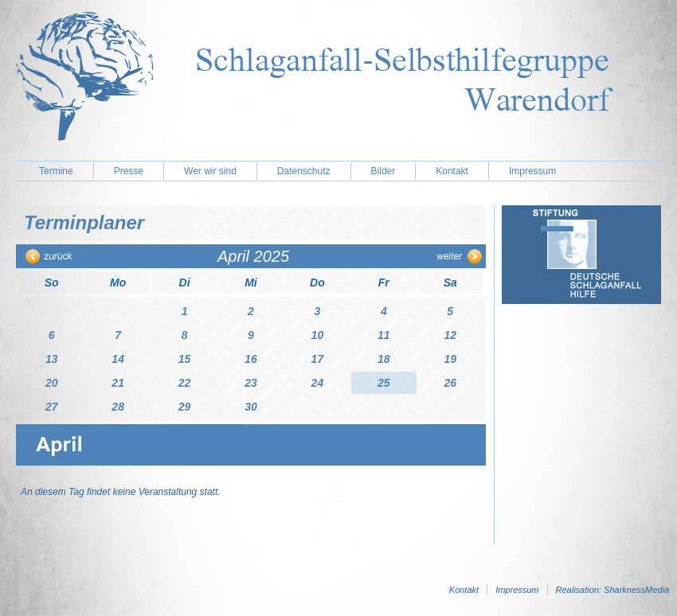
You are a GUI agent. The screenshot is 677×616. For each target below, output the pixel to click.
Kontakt (452, 171)
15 (185, 359)
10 (318, 335)
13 (52, 359)
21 (118, 383)
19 (450, 359)
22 (185, 383)
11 (384, 335)
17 (318, 359)
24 (318, 383)
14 (118, 359)
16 (251, 359)
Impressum (532, 171)
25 (384, 383)
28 (118, 407)
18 (384, 359)
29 (185, 407)
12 (450, 335)
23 (251, 383)
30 (251, 407)
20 (52, 383)
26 (450, 383)
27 (52, 407)
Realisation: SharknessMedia (612, 590)
